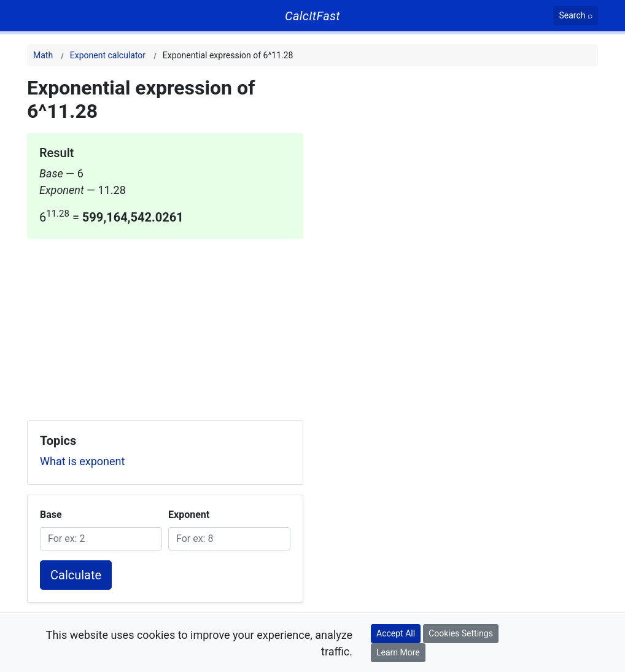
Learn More (398, 652)
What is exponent (82, 461)
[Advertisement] (165, 325)
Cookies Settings (461, 633)
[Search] (576, 16)
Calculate (76, 575)
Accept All (396, 633)
